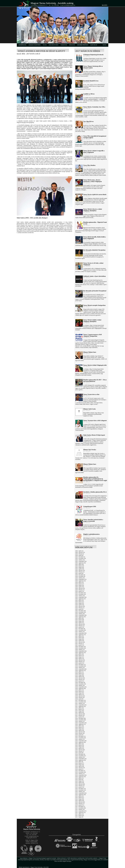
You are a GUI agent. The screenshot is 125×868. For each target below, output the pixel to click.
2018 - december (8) (80, 682)
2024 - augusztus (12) (81, 581)
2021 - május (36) (80, 639)
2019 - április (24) (80, 676)
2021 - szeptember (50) (81, 633)
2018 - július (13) (80, 690)
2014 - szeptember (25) (81, 759)
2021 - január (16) (80, 645)
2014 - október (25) (80, 757)
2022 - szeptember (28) (81, 615)
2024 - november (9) (80, 576)
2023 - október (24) (80, 596)
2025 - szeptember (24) (81, 561)
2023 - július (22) (80, 600)
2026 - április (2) (79, 551)
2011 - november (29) (81, 808)
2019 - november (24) (81, 666)
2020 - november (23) (81, 648)
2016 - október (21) (80, 721)
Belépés (105, 5)
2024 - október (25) (80, 578)
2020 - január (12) (80, 663)
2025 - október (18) (80, 560)
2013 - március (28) (80, 784)
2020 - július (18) (80, 654)
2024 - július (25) (80, 582)
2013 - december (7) (80, 771)
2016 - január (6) (79, 735)
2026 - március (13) (80, 552)
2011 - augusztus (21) (81, 812)
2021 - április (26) (80, 641)
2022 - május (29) (80, 621)
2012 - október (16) (80, 792)
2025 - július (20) (80, 564)
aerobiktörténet (83, 45)
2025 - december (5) (80, 557)
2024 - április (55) (80, 587)
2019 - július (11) (79, 672)
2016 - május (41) (80, 729)
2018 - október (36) (80, 685)
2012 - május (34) (80, 799)
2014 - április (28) (80, 766)
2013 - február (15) (80, 786)
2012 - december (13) (81, 789)
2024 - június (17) (80, 584)
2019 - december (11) (80, 665)
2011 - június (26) (80, 815)
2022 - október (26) (80, 614)
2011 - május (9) (79, 817)
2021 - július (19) (80, 636)
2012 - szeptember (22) (81, 793)
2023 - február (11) (80, 608)
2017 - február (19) (80, 715)
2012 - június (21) (80, 798)
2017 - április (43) (80, 712)
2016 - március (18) (80, 732)
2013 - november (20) (81, 772)
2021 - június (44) (80, 638)
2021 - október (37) (80, 632)
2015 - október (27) (80, 739)
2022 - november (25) (81, 612)
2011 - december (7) (80, 807)
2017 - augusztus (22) (81, 706)
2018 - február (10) (80, 697)
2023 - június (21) (80, 602)
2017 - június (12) (80, 709)
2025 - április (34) (80, 569)
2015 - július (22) (80, 744)
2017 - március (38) (80, 714)
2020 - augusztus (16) (81, 653)
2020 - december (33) (81, 647)
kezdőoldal (23, 45)
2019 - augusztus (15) (81, 671)
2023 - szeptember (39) (81, 597)
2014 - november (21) (81, 756)
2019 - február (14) (80, 679)
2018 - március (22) (80, 696)
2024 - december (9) (80, 575)
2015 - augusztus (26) (81, 742)
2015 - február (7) (80, 751)
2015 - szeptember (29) (81, 741)
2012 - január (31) (80, 805)
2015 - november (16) (81, 738)
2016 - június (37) (80, 727)
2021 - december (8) (80, 629)
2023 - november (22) (81, 594)
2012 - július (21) (80, 796)
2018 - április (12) (80, 694)
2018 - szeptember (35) (81, 687)
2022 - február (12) (80, 626)
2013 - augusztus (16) (81, 777)
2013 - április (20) (80, 783)
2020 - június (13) (80, 656)
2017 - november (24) (81, 702)
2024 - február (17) (80, 590)
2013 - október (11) (80, 774)
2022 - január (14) (80, 627)
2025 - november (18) (81, 558)
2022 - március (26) (80, 624)
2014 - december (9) (80, 754)
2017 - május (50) (80, 711)
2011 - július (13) (79, 814)
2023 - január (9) (79, 609)
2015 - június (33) (80, 745)
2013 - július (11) (79, 778)
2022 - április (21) (80, 623)
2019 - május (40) (80, 675)
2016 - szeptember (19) (81, 723)
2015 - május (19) (80, 747)
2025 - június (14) (80, 566)
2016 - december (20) (81, 718)
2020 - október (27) (80, 650)
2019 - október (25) (80, 668)
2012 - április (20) (80, 801)
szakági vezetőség (35, 45)
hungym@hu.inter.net (32, 838)
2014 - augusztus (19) (81, 760)
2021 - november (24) (81, 630)
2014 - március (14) (80, 768)
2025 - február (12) (80, 572)
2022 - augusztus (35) (81, 617)
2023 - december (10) (81, 593)
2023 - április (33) (80, 605)
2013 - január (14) (80, 787)
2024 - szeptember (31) (81, 579)
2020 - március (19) (80, 660)
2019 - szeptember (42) (81, 669)
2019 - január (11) (80, 681)
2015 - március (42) (80, 750)
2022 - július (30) (80, 618)
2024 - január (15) (80, 591)
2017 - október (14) (80, 703)
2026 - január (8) (79, 555)
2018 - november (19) (81, 684)
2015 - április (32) (80, 748)
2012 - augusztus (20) (81, 795)
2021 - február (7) (80, 644)
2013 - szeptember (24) (81, 775)
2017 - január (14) (80, 717)
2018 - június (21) (80, 691)
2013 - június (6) (79, 780)
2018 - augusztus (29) (81, 688)
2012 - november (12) (81, 790)
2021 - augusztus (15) (81, 635)
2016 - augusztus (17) (81, 724)
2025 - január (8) (79, 573)
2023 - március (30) (80, 606)
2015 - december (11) (80, 736)
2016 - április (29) (80, 730)
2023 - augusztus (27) (81, 599)
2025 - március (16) (80, 570)
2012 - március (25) (80, 802)
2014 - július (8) (79, 762)
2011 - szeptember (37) (81, 811)
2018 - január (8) (79, 699)
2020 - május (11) (80, 657)
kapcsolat (94, 45)
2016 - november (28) (81, 720)
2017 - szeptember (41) (81, 705)
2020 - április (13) (80, 659)
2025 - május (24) (80, 567)
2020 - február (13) (80, 662)
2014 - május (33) (80, 765)
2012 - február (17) (80, 804)
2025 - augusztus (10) (81, 563)
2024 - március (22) (80, 588)
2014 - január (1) (79, 769)
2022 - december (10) (81, 611)
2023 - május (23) (80, 603)
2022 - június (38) (80, 620)
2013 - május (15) (80, 781)
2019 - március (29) (80, 678)
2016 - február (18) (80, 733)
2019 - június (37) (80, 673)
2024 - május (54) (80, 585)
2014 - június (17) (80, 763)
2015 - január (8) (79, 753)
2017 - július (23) (80, 708)
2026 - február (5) (80, 554)
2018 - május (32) (80, 693)
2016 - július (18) (80, 726)
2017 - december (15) (81, 700)
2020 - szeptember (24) (81, 651)
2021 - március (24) (80, 642)
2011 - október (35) (80, 810)
